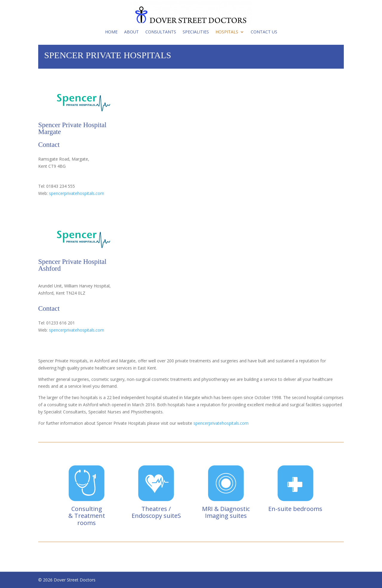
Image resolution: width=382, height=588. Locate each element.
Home (111, 32)
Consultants (161, 32)
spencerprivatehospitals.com (77, 193)
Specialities (196, 32)
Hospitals (227, 32)
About (131, 32)
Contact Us (264, 32)
